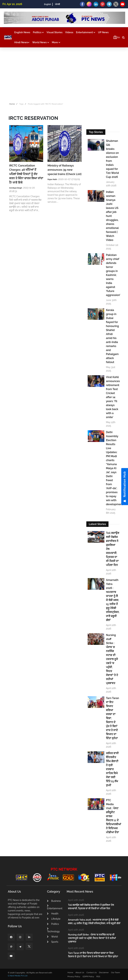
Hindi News (22, 42)
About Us (80, 972)
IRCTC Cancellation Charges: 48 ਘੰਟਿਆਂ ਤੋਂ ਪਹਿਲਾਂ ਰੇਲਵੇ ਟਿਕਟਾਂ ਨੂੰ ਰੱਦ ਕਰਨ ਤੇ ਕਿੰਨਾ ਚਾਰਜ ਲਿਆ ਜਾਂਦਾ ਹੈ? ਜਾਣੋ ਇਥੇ (26, 174)
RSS (98, 976)
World (52, 937)
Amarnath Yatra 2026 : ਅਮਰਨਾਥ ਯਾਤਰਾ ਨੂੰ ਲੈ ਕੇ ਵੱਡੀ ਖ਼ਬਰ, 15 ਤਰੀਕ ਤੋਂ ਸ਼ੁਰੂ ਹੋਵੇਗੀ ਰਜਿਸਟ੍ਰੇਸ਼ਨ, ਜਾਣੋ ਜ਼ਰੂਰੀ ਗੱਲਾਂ (113, 600)
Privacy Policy (74, 976)
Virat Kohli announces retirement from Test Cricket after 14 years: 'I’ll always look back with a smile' (113, 397)
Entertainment (86, 32)
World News (41, 42)
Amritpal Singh (16, 188)
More (56, 42)
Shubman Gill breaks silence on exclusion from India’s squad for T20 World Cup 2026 (112, 159)
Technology (53, 930)
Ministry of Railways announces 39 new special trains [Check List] (64, 170)
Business (54, 901)
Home (12, 104)
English (47, 4)
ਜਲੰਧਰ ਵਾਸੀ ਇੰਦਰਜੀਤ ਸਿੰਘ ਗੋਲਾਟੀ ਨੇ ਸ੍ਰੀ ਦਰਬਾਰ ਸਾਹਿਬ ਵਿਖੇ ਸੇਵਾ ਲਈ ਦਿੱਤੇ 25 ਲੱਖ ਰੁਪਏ (112, 769)
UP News (103, 32)
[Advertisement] (64, 74)
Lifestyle (54, 919)
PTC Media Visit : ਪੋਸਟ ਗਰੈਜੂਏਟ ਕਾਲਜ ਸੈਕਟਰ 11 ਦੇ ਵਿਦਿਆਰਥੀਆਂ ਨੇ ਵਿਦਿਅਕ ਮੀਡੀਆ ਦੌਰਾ (113, 816)
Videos (69, 32)
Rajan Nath (52, 179)
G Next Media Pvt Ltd (18, 976)
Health (53, 914)
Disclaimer (104, 972)
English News (22, 32)
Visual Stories (54, 32)
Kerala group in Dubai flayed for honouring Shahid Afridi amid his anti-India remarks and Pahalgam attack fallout (112, 336)
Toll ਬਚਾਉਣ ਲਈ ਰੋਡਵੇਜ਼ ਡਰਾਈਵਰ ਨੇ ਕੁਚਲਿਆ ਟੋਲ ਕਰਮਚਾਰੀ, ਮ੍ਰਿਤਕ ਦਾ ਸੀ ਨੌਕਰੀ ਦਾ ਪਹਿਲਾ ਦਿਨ (113, 549)
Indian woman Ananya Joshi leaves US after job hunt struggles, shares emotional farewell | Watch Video (112, 216)
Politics (38, 32)
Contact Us (92, 972)
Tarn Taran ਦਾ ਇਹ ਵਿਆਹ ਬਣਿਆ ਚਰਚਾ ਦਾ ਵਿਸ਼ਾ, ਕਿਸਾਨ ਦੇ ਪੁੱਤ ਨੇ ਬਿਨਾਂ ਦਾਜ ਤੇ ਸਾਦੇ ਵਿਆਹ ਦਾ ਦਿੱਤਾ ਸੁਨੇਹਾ (112, 718)
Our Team (115, 972)
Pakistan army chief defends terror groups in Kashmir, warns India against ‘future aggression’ (113, 275)
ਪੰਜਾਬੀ (57, 4)
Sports (53, 942)
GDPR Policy (88, 976)
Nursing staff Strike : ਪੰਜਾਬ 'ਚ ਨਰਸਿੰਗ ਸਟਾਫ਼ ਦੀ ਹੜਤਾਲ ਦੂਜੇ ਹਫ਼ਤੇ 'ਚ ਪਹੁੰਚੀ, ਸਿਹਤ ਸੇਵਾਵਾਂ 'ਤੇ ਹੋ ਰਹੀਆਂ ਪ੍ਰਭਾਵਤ (112, 659)
